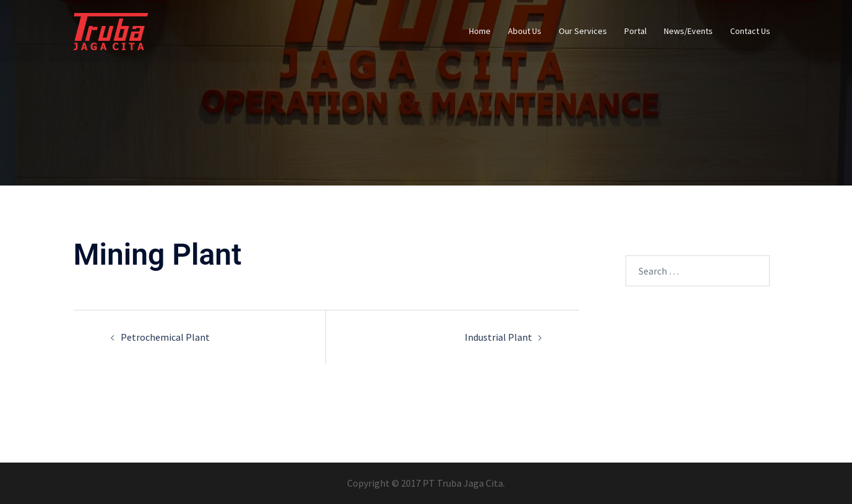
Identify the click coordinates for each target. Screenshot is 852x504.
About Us (525, 31)
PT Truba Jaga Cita (463, 483)
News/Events (688, 31)
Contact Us (750, 31)
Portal (635, 31)
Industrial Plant (498, 337)
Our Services (583, 31)
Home (480, 31)
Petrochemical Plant (165, 337)
